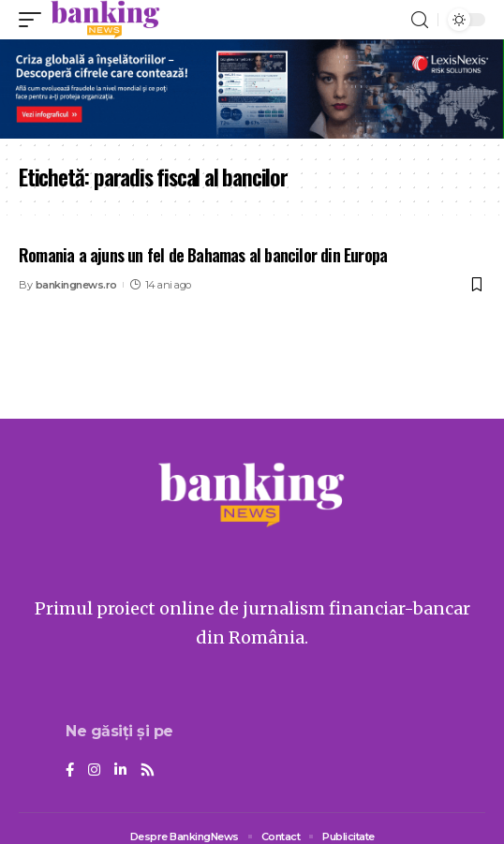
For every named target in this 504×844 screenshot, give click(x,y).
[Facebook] (70, 771)
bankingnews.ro (76, 285)
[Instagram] (94, 771)
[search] (420, 20)
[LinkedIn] (120, 771)
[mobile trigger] (35, 20)
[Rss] (148, 771)
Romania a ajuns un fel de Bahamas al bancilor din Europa (203, 255)
